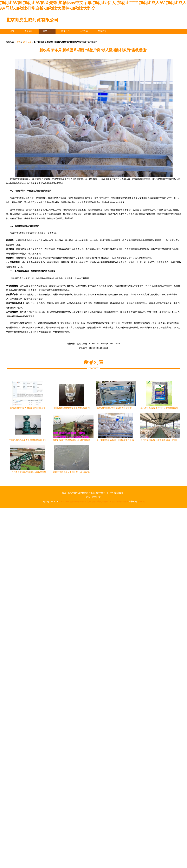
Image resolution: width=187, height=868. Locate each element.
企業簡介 (29, 31)
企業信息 (84, 31)
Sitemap (141, 501)
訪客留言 (102, 31)
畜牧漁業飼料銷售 (78, 501)
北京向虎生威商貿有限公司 (32, 20)
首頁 (12, 31)
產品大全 (47, 31)
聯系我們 (65, 31)
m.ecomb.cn (64, 501)
